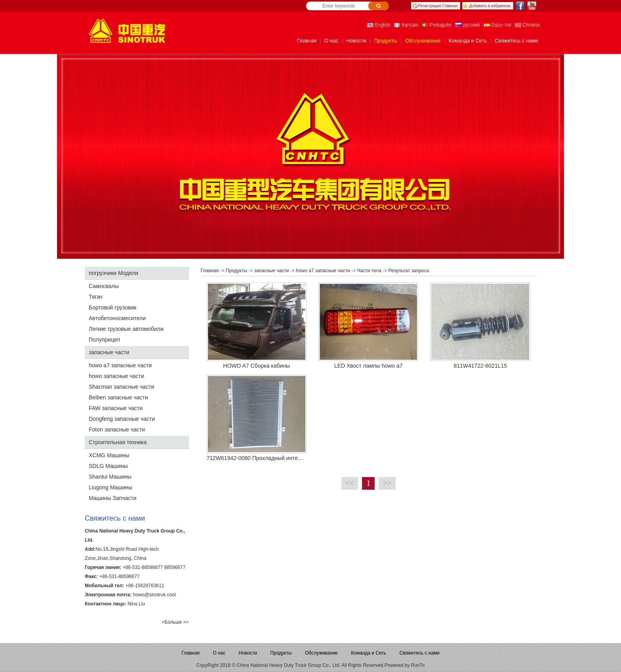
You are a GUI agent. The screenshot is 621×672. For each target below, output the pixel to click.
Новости (356, 41)
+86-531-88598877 (143, 567)
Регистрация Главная (438, 6)
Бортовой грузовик (112, 307)
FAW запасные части (116, 408)
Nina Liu (136, 604)
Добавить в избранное (490, 6)
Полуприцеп (104, 340)
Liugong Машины (110, 487)
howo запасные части (116, 376)
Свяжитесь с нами (516, 41)
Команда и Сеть (468, 41)
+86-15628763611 (145, 586)
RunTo (418, 665)
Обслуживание (423, 41)
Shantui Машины (110, 477)
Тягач (96, 297)
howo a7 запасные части (120, 365)
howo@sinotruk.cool (154, 595)
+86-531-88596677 (120, 577)
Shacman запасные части (121, 387)
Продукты (386, 41)
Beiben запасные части (118, 397)
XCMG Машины (109, 455)
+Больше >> (175, 622)
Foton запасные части (117, 430)
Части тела (369, 271)
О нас (331, 41)
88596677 (175, 567)
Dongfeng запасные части (122, 419)
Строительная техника (118, 442)
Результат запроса (410, 271)
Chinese (527, 25)
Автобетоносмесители (117, 318)
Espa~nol (497, 25)
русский (467, 25)
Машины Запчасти (112, 498)
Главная (307, 41)
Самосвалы (104, 286)
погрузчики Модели (113, 273)
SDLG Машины (108, 466)
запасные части (109, 352)
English (379, 25)
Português (436, 25)
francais (406, 25)
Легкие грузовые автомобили (126, 329)
